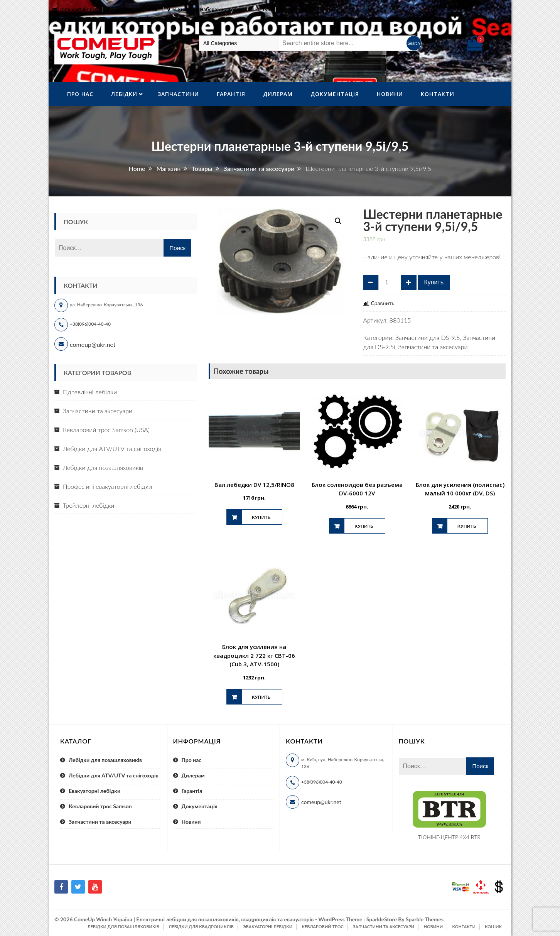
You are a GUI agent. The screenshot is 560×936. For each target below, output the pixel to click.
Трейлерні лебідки (89, 505)
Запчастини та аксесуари (433, 347)
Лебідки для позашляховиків (103, 467)
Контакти (438, 94)
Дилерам (278, 94)
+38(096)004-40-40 (90, 324)
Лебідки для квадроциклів (201, 927)
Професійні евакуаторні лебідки (107, 486)
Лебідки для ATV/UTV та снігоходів (112, 449)
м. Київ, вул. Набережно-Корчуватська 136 (221, 9)
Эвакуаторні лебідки (268, 927)
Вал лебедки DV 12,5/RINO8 (254, 485)
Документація (335, 94)
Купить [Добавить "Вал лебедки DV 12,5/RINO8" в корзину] (261, 517)
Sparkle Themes (425, 919)
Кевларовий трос (322, 927)
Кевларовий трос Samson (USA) (106, 430)
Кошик (493, 927)
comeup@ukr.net (78, 9)
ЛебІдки (124, 94)
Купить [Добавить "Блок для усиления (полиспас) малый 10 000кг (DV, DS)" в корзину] (467, 526)
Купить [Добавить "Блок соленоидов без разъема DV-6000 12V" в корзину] (364, 526)
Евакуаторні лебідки (94, 791)
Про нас (80, 94)
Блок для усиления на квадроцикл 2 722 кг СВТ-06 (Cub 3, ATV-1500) (254, 655)
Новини (390, 94)
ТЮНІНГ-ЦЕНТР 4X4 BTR (449, 837)
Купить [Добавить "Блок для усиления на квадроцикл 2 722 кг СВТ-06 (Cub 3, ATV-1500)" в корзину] (261, 697)
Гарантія (231, 94)
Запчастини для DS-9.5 (428, 337)
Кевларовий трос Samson (100, 806)
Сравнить (382, 303)
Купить (434, 282)
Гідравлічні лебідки (90, 392)
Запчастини (178, 94)
